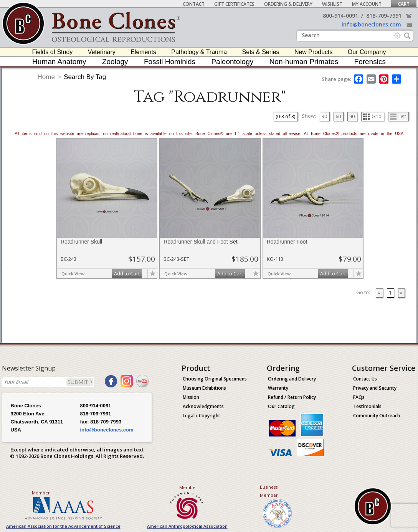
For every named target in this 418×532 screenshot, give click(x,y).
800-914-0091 (340, 16)
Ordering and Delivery (292, 379)
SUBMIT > (80, 382)
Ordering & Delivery (288, 4)
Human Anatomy (59, 62)
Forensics (370, 62)
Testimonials (367, 406)
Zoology (115, 62)
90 (352, 116)
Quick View (73, 274)
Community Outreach (377, 416)
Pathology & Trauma (199, 52)
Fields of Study (53, 52)
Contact (194, 4)
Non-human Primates (304, 62)
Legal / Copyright (202, 416)
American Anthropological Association (187, 526)
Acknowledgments (203, 406)
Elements (143, 52)
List (398, 116)
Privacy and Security (375, 388)
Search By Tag (85, 77)
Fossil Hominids (170, 62)
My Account (367, 4)
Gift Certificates (234, 4)
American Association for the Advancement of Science (63, 526)
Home (46, 77)
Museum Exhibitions (204, 388)
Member (41, 493)
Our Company (367, 52)
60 (338, 116)
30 (324, 116)
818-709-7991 (384, 16)
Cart (404, 4)
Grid (372, 116)
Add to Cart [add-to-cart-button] (127, 273)
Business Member (269, 491)
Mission (191, 397)
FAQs (359, 397)
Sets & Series (261, 52)
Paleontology (232, 62)
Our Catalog (281, 406)
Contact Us (365, 379)
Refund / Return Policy (292, 397)
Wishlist (332, 4)
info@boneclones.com (371, 24)
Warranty (278, 388)
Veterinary (102, 52)
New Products (314, 52)
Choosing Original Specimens (215, 379)
